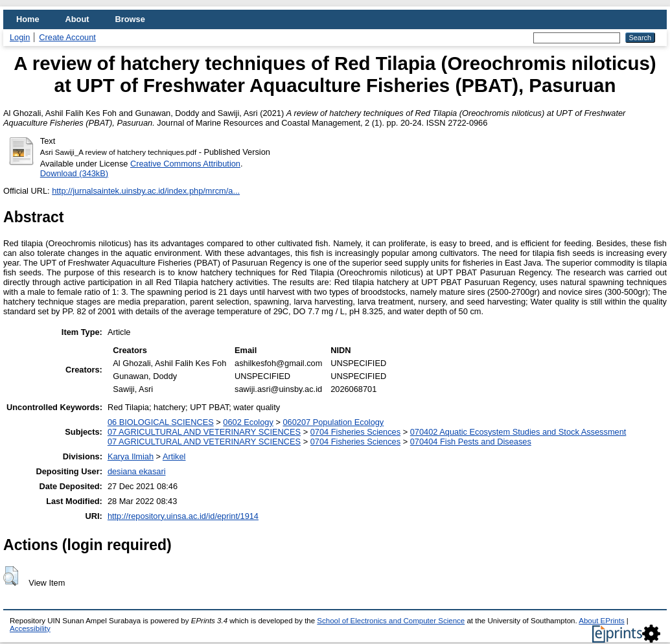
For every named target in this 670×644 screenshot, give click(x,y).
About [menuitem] (77, 19)
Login (20, 37)
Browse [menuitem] (130, 19)
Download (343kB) (74, 173)
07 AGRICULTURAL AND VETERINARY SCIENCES (204, 432)
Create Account (67, 37)
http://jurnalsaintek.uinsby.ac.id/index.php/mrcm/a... (146, 191)
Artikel (174, 456)
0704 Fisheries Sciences (355, 432)
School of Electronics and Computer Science (391, 621)
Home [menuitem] (28, 19)
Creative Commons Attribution (185, 164)
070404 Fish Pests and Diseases (471, 442)
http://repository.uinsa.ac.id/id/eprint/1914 (183, 516)
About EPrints (601, 621)
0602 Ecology (248, 422)
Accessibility (30, 628)
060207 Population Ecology (333, 422)
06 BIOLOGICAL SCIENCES (161, 422)
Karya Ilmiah (131, 456)
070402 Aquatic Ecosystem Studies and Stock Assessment (518, 432)
